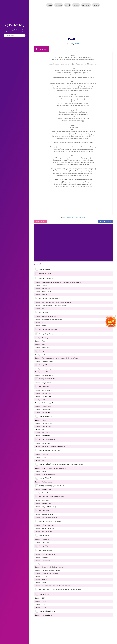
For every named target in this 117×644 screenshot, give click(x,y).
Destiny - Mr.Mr (41, 355)
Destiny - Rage (40, 341)
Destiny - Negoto (43, 546)
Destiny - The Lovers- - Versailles (46, 517)
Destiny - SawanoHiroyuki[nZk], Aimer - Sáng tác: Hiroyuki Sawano (58, 282)
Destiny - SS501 (41, 598)
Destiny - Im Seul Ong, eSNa (45, 403)
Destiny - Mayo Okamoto (44, 372)
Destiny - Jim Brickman (43, 432)
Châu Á (76, 5)
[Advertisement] (73, 23)
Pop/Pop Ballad (80, 217)
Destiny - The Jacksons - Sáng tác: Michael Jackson (53, 586)
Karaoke (96, 5)
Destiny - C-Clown (43, 274)
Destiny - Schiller (41, 285)
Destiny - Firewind (41, 454)
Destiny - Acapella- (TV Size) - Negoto (48, 570)
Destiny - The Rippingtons (44, 375)
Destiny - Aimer (42, 511)
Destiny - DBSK (41, 607)
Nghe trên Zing (40, 221)
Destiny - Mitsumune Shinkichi (45, 316)
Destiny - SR (39, 429)
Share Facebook (105, 221)
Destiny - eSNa (40, 400)
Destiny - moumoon (44, 351)
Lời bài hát (86, 5)
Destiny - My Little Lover (45, 611)
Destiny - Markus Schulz (43, 531)
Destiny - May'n (41, 471)
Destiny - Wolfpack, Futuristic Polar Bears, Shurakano (54, 302)
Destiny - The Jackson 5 (45, 439)
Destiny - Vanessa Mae (43, 394)
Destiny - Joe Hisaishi (42, 288)
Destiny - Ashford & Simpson (45, 554)
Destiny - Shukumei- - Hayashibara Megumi (50, 446)
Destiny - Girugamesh (43, 561)
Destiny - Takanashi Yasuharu (45, 474)
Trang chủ (11, 31)
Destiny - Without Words (43, 482)
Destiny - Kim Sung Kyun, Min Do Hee (50, 486)
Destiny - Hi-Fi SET (42, 576)
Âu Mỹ (68, 5)
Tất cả (50, 5)
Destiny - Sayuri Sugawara (46, 329)
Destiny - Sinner (43, 535)
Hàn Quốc (71, 217)
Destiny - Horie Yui (43, 387)
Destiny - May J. (41, 308)
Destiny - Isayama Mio (45, 278)
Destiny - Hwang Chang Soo (45, 369)
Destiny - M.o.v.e (43, 269)
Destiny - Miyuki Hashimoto (45, 528)
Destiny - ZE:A (40, 604)
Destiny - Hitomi (43, 594)
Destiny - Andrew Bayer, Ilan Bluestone (48, 319)
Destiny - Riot (40, 460)
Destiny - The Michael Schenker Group (50, 497)
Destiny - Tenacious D (43, 558)
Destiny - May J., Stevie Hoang (46, 507)
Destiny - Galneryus (44, 551)
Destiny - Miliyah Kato (43, 347)
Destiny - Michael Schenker (44, 514)
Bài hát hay (15, 25)
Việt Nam (59, 5)
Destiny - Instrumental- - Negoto (46, 573)
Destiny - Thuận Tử (43, 478)
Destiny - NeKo (40, 326)
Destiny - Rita (42, 312)
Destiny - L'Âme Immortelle (44, 525)
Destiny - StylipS (41, 583)
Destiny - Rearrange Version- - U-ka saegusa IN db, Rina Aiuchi (57, 358)
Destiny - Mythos (41, 295)
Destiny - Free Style (42, 539)
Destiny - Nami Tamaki (43, 406)
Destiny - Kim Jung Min (43, 409)
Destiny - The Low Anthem (44, 412)
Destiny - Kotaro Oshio (43, 291)
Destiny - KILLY (41, 420)
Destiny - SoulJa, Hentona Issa (48, 450)
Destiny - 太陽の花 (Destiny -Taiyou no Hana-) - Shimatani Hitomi (59, 590)
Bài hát (19, 31)
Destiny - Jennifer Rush (43, 490)
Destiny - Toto (40, 322)
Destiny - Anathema (44, 416)
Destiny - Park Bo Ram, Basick (48, 298)
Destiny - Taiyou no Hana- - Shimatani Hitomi (50, 468)
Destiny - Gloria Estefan (43, 426)
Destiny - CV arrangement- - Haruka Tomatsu (50, 305)
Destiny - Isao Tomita (43, 542)
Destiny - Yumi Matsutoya (46, 379)
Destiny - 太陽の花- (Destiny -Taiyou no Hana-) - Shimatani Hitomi (59, 464)
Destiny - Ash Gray (42, 338)
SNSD (77, 44)
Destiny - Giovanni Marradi (44, 361)
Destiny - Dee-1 (40, 457)
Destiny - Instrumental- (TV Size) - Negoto (49, 567)
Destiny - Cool (40, 344)
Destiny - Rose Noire (42, 500)
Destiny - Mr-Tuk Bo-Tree (44, 423)
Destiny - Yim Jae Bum (43, 493)
